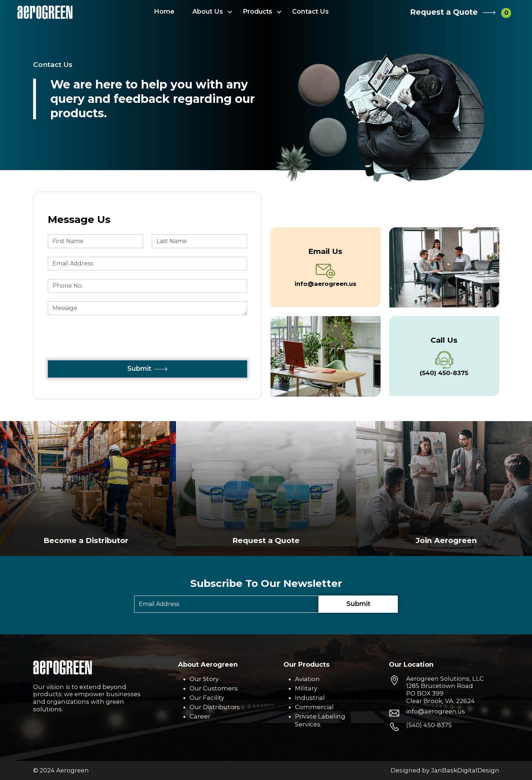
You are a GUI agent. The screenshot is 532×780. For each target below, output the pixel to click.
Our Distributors (215, 707)
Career (200, 716)
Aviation (307, 679)
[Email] (226, 604)
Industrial (310, 698)
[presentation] (103, 346)
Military (306, 688)
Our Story (204, 679)
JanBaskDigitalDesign (465, 770)
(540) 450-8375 (429, 725)
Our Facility (207, 698)
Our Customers (214, 688)
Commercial (314, 707)
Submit (147, 369)
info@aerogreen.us (436, 711)
